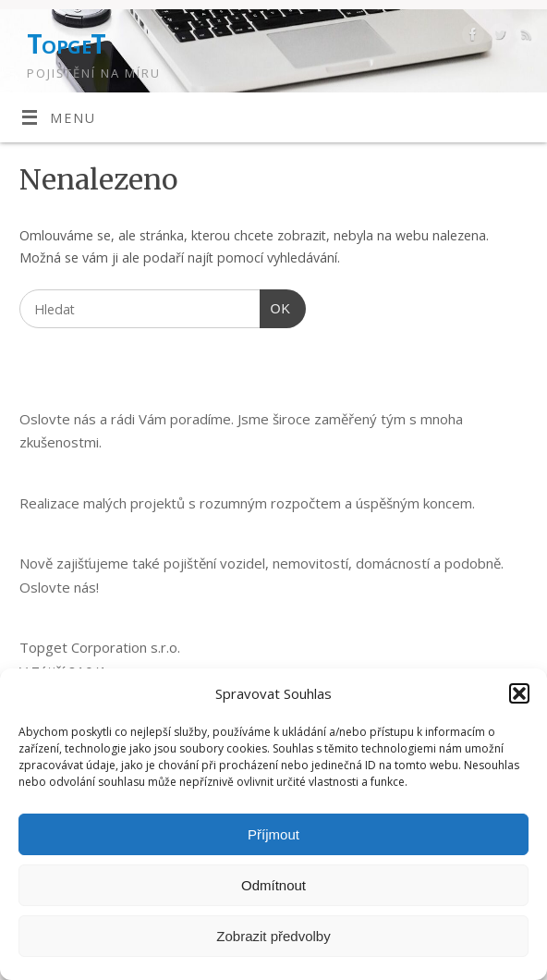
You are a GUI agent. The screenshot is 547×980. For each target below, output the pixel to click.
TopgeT (67, 44)
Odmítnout (273, 885)
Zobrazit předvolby (273, 936)
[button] (519, 693)
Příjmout (273, 834)
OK (275, 306)
